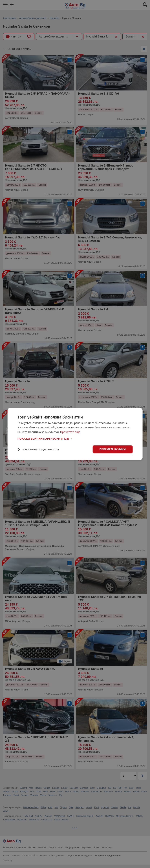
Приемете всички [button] (112, 449)
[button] (75, 439)
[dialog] (75, 434)
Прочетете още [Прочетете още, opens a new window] (70, 432)
